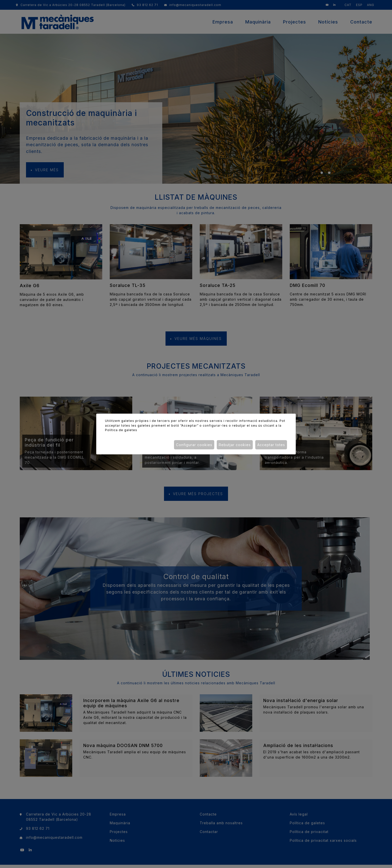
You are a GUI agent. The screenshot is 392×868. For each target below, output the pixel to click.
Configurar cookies (194, 445)
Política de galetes (121, 430)
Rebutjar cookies (235, 445)
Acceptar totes (271, 445)
